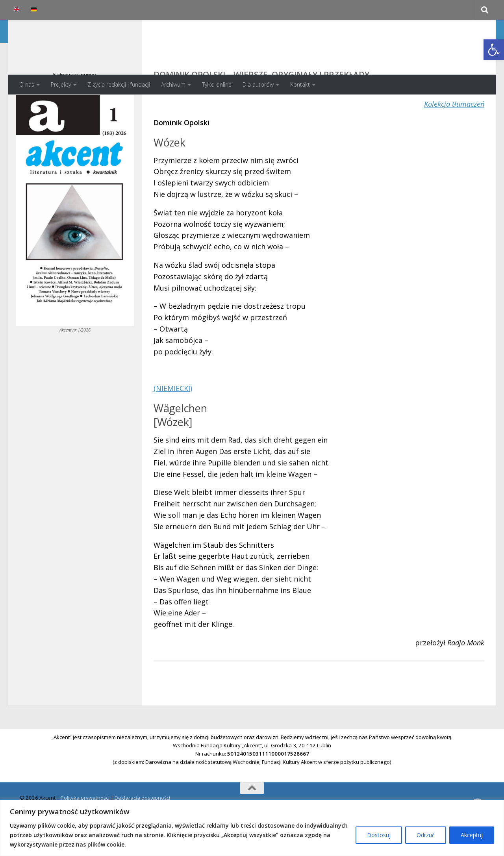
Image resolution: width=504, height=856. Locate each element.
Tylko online (217, 84)
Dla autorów (258, 84)
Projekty (61, 84)
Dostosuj (379, 835)
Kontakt (300, 84)
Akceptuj (472, 835)
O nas (27, 84)
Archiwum (173, 84)
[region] (252, 828)
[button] (494, 50)
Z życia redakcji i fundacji (119, 84)
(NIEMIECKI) (173, 420)
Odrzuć (426, 835)
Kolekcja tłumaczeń (454, 135)
